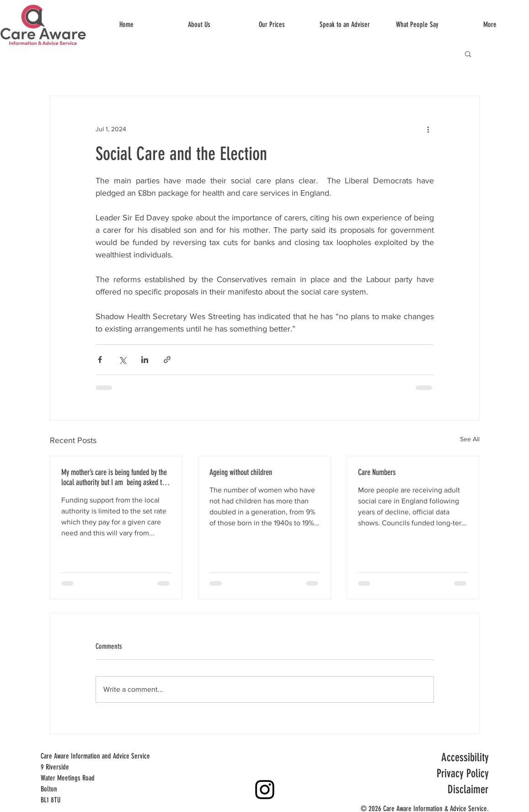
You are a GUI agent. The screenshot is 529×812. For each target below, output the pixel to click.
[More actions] (428, 129)
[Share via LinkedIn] (145, 360)
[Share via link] (167, 360)
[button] (468, 53)
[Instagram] (265, 790)
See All (470, 439)
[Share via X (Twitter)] (122, 360)
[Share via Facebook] (100, 360)
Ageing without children (241, 472)
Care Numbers (377, 472)
